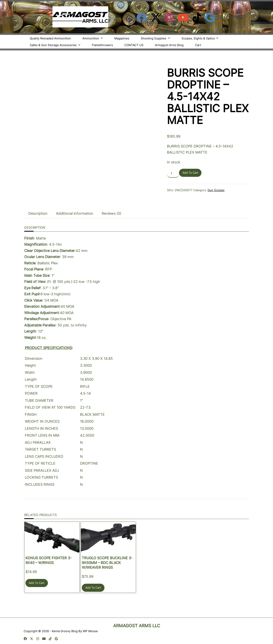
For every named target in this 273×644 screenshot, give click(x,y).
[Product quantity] (173, 173)
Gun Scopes (216, 190)
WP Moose (90, 629)
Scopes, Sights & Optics (200, 38)
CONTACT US (134, 45)
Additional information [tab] (75, 211)
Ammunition (93, 38)
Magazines (122, 38)
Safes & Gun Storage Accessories (55, 45)
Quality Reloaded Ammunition (50, 38)
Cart (198, 45)
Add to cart (190, 173)
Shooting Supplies (155, 38)
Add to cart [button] (37, 581)
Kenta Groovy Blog (65, 629)
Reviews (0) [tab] (112, 211)
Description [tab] (38, 211)
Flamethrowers (102, 45)
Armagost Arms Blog (169, 45)
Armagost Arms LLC (137, 624)
